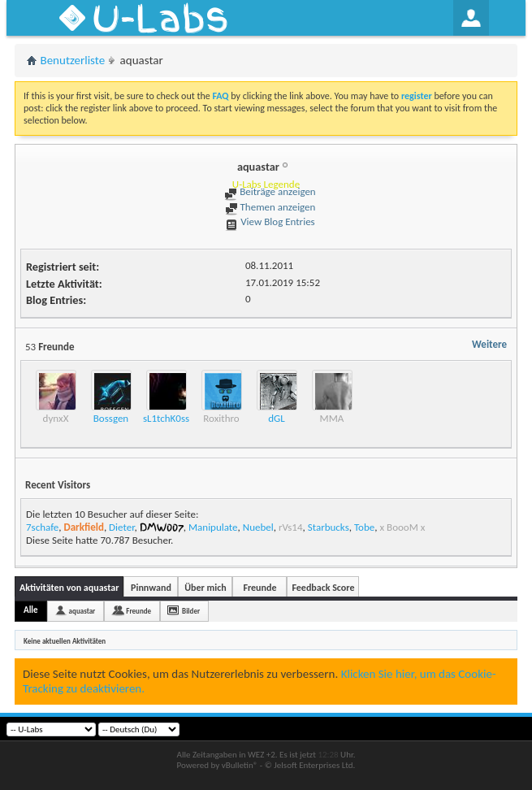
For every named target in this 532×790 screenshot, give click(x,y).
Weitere (489, 344)
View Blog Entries (270, 221)
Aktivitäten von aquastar (69, 588)
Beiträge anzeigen (270, 191)
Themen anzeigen (270, 207)
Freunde (260, 588)
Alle (31, 610)
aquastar (82, 611)
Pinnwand (151, 588)
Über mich (205, 588)
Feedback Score (323, 588)
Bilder (191, 611)
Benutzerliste (73, 60)
